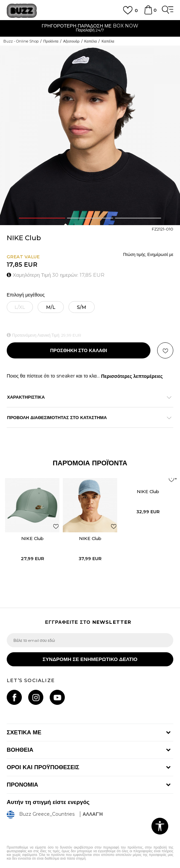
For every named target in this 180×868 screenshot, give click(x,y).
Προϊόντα (51, 41)
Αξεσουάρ (71, 41)
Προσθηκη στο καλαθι (79, 350)
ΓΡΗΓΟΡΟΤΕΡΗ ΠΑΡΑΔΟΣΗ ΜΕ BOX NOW (90, 26)
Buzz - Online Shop (21, 41)
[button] (165, 350)
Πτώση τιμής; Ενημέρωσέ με (148, 254)
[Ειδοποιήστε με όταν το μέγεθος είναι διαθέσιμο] (20, 307)
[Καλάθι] (148, 13)
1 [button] (42, 218)
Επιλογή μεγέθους (26, 295)
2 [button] (90, 218)
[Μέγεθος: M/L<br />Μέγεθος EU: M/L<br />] (51, 307)
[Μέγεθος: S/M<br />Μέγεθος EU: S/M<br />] (82, 307)
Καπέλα (91, 41)
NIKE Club (32, 538)
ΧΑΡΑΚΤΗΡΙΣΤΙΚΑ (87, 397)
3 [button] (138, 218)
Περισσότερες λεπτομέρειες (132, 376)
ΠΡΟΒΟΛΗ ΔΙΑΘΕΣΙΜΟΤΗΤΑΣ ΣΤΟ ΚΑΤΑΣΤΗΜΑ (87, 417)
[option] (90, 29)
